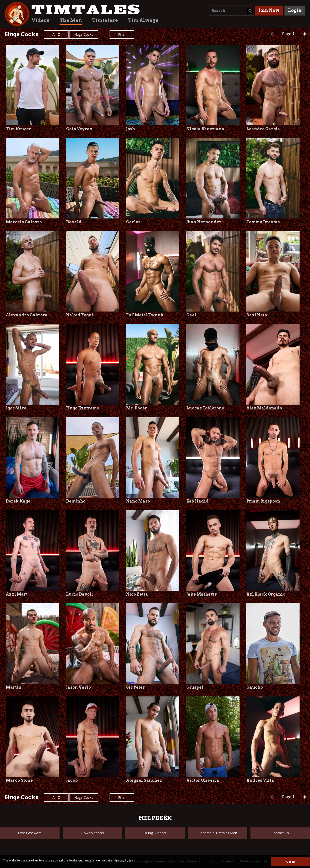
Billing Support (155, 833)
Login (295, 10)
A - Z (56, 34)
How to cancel (92, 833)
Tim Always (143, 20)
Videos (40, 20)
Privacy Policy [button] (124, 861)
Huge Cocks (84, 34)
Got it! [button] (290, 862)
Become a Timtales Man (218, 833)
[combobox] (232, 11)
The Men (71, 20)
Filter (122, 34)
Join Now (269, 10)
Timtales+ (105, 20)
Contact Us (280, 833)
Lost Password (30, 833)
